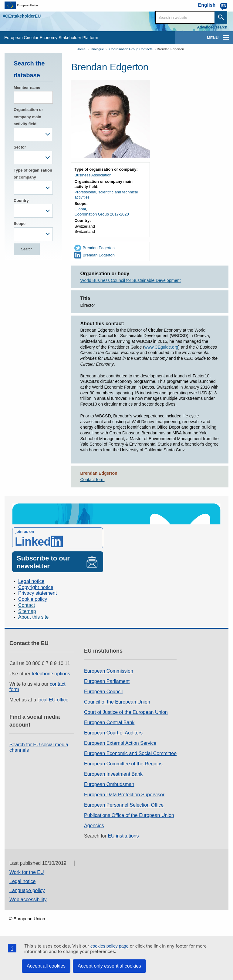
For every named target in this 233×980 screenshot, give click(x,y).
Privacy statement (37, 593)
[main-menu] (226, 38)
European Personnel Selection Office (124, 805)
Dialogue (97, 49)
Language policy (27, 890)
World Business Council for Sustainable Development (130, 280)
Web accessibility (28, 900)
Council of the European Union (117, 702)
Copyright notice (36, 587)
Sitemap (27, 611)
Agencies (94, 826)
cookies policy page (110, 946)
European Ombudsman (109, 784)
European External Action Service (120, 743)
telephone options (51, 674)
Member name (27, 87)
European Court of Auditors (113, 733)
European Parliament (107, 681)
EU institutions (123, 836)
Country (21, 201)
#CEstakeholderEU (22, 16)
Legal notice (31, 581)
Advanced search (212, 27)
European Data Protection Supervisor (124, 795)
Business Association (93, 175)
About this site (34, 617)
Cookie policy (33, 599)
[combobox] (33, 134)
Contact (27, 605)
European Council (103, 692)
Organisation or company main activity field (28, 117)
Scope (20, 224)
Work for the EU (27, 872)
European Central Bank (109, 722)
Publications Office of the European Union (129, 815)
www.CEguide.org (161, 347)
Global (80, 209)
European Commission (109, 671)
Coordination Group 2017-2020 (101, 214)
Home (81, 49)
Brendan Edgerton (170, 49)
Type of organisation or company (33, 174)
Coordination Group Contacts (131, 49)
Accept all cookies (46, 966)
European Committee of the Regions (123, 764)
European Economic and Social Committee (130, 753)
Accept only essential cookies (109, 966)
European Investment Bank (113, 774)
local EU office (53, 700)
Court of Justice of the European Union (126, 712)
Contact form (92, 480)
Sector (20, 147)
